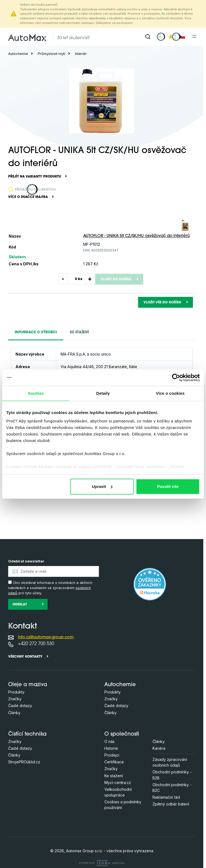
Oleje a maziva (28, 685)
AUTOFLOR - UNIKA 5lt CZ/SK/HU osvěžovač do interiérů (136, 236)
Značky (15, 699)
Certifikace (114, 762)
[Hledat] (148, 37)
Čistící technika (27, 734)
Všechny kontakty (25, 657)
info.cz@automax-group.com (46, 637)
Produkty (16, 692)
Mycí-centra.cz (118, 783)
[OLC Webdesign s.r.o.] (102, 863)
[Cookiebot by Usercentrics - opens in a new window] (176, 378)
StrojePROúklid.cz (24, 762)
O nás (110, 741)
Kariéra (159, 748)
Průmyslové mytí (51, 54)
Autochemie (18, 54)
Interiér (81, 54)
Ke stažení (114, 776)
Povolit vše (168, 486)
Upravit (102, 486)
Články (14, 713)
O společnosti (122, 734)
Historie (111, 748)
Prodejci (112, 755)
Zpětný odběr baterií (171, 804)
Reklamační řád (166, 797)
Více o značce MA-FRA (28, 197)
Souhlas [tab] (36, 393)
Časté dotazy (20, 706)
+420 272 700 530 (36, 644)
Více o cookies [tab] (170, 393)
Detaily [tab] (103, 393)
